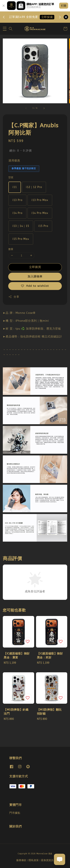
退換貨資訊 (47, 860)
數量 (11, 249)
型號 (11, 177)
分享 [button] (14, 297)
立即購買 (35, 267)
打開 (64, 6)
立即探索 (47, 17)
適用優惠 (14, 161)
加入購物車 (35, 276)
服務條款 (21, 860)
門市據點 (15, 813)
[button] (5, 29)
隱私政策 (34, 860)
